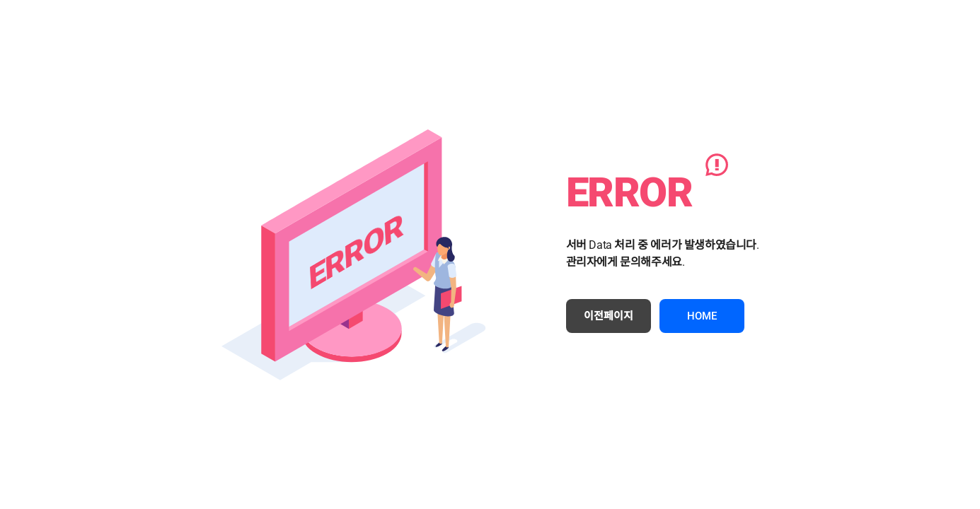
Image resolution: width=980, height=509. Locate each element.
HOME (702, 316)
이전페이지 (609, 316)
